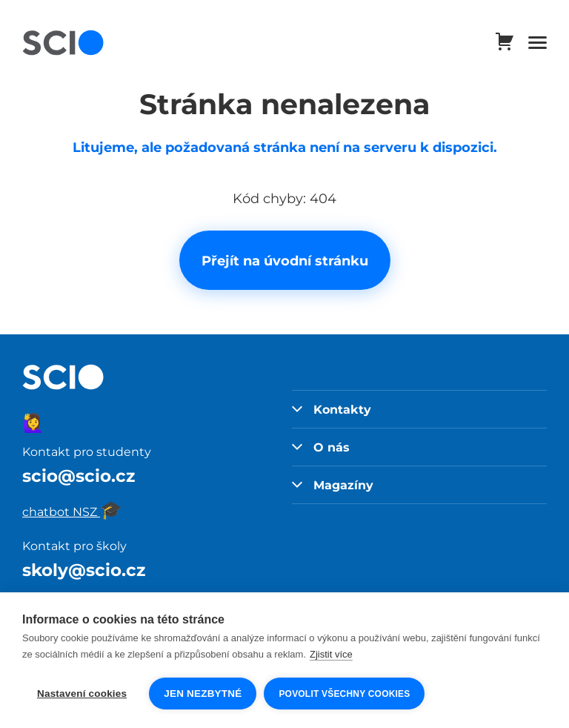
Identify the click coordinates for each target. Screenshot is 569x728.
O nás (321, 447)
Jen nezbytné (203, 694)
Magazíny (333, 485)
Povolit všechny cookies (344, 694)
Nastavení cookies (82, 694)
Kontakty (332, 409)
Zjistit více (331, 654)
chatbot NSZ (72, 512)
